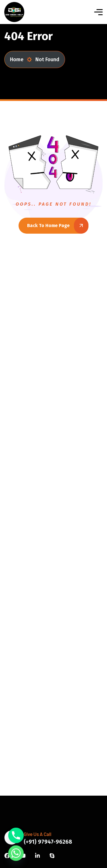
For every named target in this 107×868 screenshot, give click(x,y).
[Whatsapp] (16, 853)
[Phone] (16, 835)
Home (21, 59)
